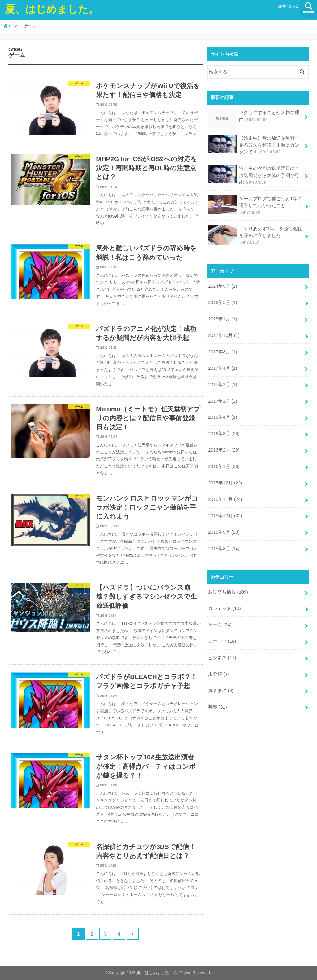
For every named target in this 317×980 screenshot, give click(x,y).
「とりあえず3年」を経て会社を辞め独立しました (255, 235)
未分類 (218, 674)
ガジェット (224, 608)
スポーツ (222, 641)
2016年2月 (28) (224, 450)
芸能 (217, 707)
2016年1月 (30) (224, 466)
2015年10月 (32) (225, 516)
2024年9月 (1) (222, 286)
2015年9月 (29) (224, 532)
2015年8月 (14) (224, 549)
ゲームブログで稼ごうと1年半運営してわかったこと (255, 205)
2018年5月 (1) (222, 302)
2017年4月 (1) (222, 368)
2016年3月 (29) (224, 434)
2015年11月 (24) (225, 499)
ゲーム (220, 625)
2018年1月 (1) (222, 319)
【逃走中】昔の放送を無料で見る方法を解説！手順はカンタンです (254, 145)
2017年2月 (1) (222, 385)
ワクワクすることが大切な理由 (254, 118)
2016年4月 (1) (222, 417)
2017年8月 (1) (222, 352)
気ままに (221, 691)
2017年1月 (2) (222, 401)
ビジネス (222, 658)
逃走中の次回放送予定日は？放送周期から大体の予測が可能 (254, 175)
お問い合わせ (288, 6)
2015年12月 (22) (225, 483)
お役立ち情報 (228, 592)
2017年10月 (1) (224, 335)
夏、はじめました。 (52, 9)
